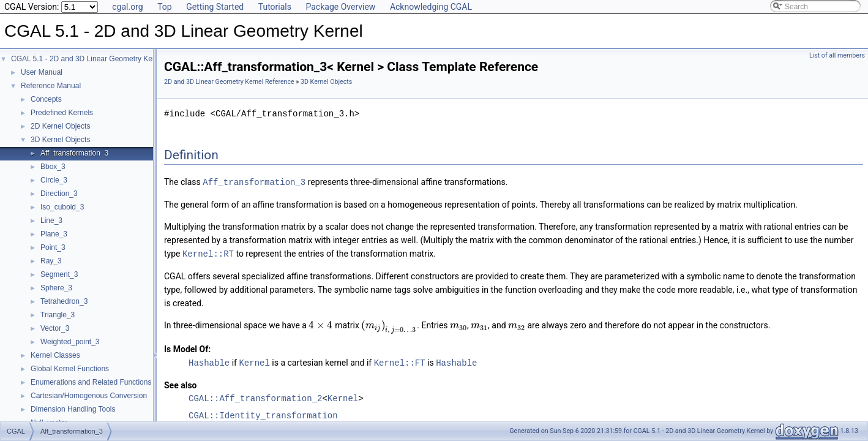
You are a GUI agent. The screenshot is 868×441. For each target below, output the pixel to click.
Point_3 (53, 247)
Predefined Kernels (62, 113)
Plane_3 (54, 234)
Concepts (46, 99)
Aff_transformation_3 (74, 153)
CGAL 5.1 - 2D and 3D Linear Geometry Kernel (88, 59)
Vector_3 (55, 328)
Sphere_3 (56, 288)
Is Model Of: (187, 348)
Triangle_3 (58, 315)
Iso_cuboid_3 (62, 207)
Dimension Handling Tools (73, 409)
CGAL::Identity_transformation (263, 414)
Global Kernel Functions (70, 369)
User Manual (42, 72)
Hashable (209, 361)
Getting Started (215, 7)
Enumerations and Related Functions (91, 382)
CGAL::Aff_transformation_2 (255, 397)
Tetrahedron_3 (64, 301)
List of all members (837, 55)
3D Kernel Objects (60, 140)
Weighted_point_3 (70, 342)
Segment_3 (59, 274)
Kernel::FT (400, 361)
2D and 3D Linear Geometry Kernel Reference (229, 82)
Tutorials (275, 7)
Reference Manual (51, 86)
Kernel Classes (55, 355)
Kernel (254, 361)
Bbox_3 (53, 167)
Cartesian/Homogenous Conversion (89, 396)
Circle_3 (54, 180)
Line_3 (51, 221)
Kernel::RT (208, 253)
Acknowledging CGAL (431, 7)
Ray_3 (51, 261)
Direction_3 (59, 194)
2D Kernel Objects (60, 126)
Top (165, 7)
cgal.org (127, 7)
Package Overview (340, 7)
